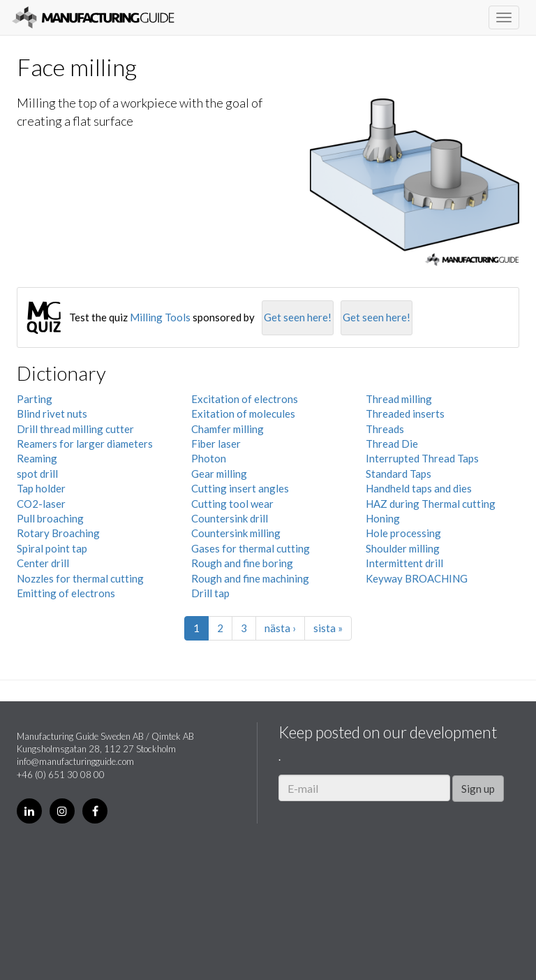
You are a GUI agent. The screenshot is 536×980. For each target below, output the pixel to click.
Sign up (478, 789)
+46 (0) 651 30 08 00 (61, 775)
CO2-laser (41, 504)
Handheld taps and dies (419, 488)
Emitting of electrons (66, 593)
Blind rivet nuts (52, 414)
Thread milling (399, 399)
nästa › (280, 628)
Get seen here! (298, 317)
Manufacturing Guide (93, 17)
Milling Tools (160, 317)
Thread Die (392, 444)
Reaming (37, 458)
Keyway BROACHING (417, 578)
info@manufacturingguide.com (75, 761)
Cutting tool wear (232, 504)
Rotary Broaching (58, 533)
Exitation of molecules (243, 414)
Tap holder (41, 488)
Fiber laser (216, 444)
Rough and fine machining (250, 578)
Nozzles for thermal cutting (80, 578)
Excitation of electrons (245, 399)
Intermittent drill (404, 563)
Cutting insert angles (240, 488)
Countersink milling (236, 533)
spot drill (37, 474)
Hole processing (403, 533)
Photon (209, 458)
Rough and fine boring (242, 563)
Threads (385, 429)
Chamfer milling (228, 429)
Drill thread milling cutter (75, 429)
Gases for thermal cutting (251, 548)
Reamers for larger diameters (85, 444)
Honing (383, 518)
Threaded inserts (405, 414)
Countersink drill (230, 518)
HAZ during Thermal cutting (431, 504)
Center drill (43, 563)
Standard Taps (399, 474)
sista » (328, 628)
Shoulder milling (403, 548)
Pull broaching (50, 518)
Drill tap (210, 593)
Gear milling (219, 474)
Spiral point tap (52, 548)
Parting (35, 399)
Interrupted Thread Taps (422, 458)
